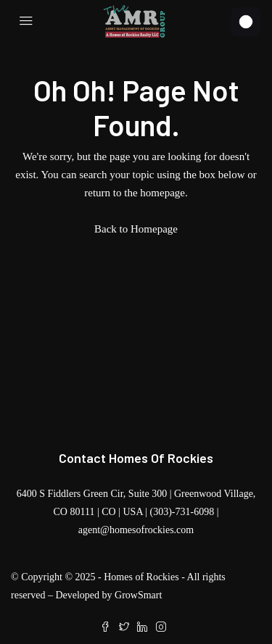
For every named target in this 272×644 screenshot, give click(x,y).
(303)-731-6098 (182, 512)
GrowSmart (138, 595)
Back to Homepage (136, 229)
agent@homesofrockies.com (136, 530)
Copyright (42, 577)
